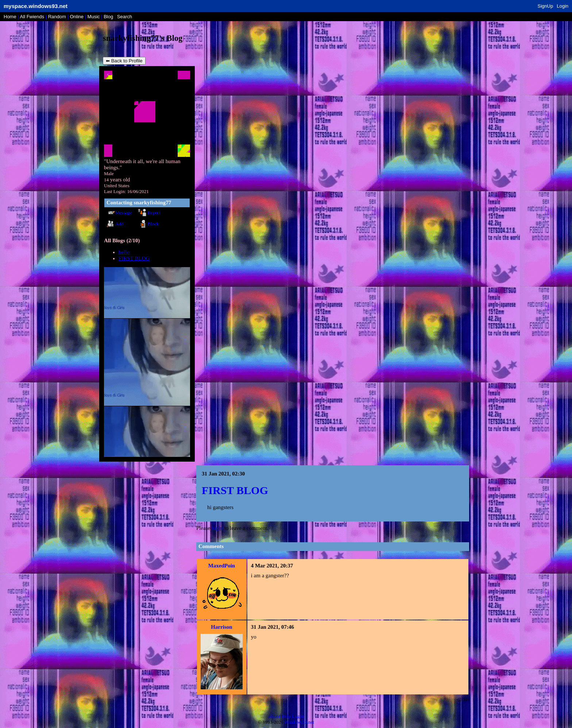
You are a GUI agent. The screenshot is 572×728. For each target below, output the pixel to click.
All (32, 17)
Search (125, 17)
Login (563, 6)
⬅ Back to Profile (124, 61)
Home (10, 17)
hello (124, 252)
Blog (108, 17)
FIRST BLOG (134, 258)
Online (77, 17)
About (275, 716)
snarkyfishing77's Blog (143, 38)
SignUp (546, 6)
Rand (57, 17)
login (217, 528)
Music (94, 17)
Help (286, 716)
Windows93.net (299, 722)
